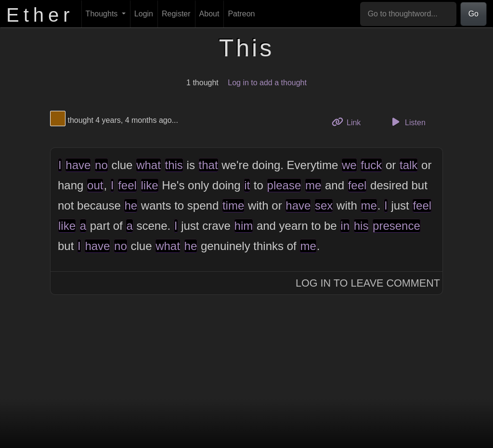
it (247, 185)
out (95, 185)
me (313, 185)
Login (144, 14)
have (78, 165)
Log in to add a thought (267, 83)
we (349, 165)
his (361, 226)
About (209, 14)
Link (350, 122)
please (284, 185)
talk (409, 165)
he (131, 205)
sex (324, 205)
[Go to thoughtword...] (408, 14)
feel (127, 185)
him (244, 226)
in (345, 226)
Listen (407, 122)
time (233, 205)
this (174, 165)
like (150, 185)
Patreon (241, 14)
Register (176, 14)
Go (474, 14)
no (101, 165)
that (208, 165)
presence (396, 226)
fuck (371, 165)
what (149, 165)
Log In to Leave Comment (368, 283)
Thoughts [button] (103, 14)
